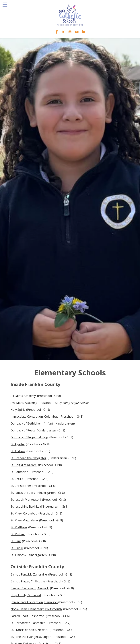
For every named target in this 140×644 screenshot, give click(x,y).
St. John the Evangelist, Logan (31, 637)
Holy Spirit (18, 410)
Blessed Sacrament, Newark (30, 588)
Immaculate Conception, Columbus (34, 417)
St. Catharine (19, 472)
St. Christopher (21, 486)
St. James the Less (23, 493)
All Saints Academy (23, 396)
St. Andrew (18, 451)
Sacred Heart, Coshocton (28, 616)
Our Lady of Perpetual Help (29, 437)
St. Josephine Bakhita (25, 506)
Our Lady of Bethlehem (26, 423)
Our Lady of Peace (23, 430)
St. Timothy (18, 555)
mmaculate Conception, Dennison (35, 602)
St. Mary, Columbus (24, 513)
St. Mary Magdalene (24, 520)
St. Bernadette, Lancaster (28, 623)
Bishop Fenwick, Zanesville (29, 574)
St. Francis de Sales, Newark (29, 630)
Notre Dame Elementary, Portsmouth (36, 609)
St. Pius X (17, 548)
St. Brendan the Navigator (28, 458)
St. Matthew (19, 527)
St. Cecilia (17, 479)
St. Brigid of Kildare (24, 465)
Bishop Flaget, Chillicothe (28, 581)
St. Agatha (17, 444)
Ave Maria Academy (24, 403)
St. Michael (18, 534)
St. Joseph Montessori (26, 500)
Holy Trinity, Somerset (26, 595)
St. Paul (16, 541)
